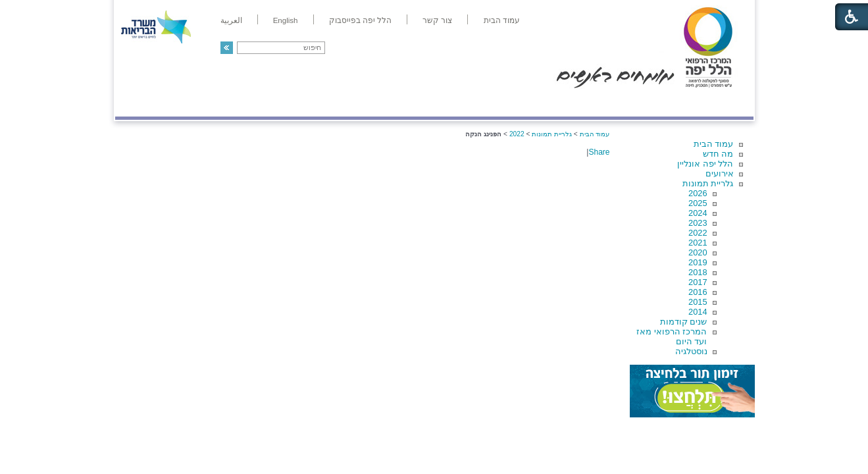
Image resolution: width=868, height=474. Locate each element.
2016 (698, 292)
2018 (698, 272)
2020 (698, 252)
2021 (698, 243)
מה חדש (718, 154)
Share (599, 152)
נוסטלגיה (691, 351)
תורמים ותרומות (202, 103)
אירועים (720, 173)
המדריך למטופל (479, 103)
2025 (698, 203)
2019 (698, 262)
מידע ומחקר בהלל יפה (390, 103)
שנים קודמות (684, 322)
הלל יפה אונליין (705, 164)
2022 (698, 233)
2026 (698, 193)
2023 (698, 223)
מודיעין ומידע (715, 103)
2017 (698, 282)
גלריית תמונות (708, 183)
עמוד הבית (714, 144)
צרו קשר (137, 103)
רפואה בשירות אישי (291, 103)
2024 (698, 213)
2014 (698, 312)
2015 (698, 302)
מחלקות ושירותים (635, 103)
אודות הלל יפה (556, 103)
